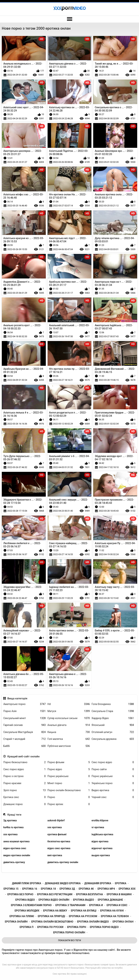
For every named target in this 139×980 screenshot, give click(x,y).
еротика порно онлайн (69, 932)
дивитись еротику (14, 862)
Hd (69, 704)
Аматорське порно (24, 704)
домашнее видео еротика (63, 883)
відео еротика (100, 841)
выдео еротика (101, 855)
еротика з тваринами (70, 905)
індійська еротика (102, 834)
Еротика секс (24, 797)
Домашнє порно (24, 804)
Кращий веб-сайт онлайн (24, 756)
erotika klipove (100, 820)
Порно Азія (24, 711)
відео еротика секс (15, 848)
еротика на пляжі (22, 916)
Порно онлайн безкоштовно (69, 790)
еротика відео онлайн (54, 900)
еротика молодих (27, 911)
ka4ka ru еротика (13, 827)
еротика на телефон (115, 916)
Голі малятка (69, 739)
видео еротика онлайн (17, 855)
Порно (69, 797)
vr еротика (98, 827)
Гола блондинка (113, 704)
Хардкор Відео (113, 718)
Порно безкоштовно (24, 762)
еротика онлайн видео (93, 922)
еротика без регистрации (55, 894)
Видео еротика (113, 790)
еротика (121, 883)
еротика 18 (48, 889)
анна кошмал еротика (16, 841)
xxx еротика (10, 834)
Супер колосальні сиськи (69, 718)
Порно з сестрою (24, 776)
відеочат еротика (102, 848)
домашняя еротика (98, 883)
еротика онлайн (16, 922)
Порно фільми (69, 762)
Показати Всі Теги (69, 940)
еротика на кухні (112, 911)
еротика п (27, 927)
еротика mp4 (106, 889)
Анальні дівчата (69, 725)
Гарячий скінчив (24, 725)
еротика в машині (119, 894)
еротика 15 (11, 889)
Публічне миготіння (69, 746)
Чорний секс (113, 797)
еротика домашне (110, 900)
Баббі (24, 746)
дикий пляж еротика (27, 883)
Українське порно (113, 783)
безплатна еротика (59, 841)
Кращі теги (14, 815)
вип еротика (55, 855)
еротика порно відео (104, 927)
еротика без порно (20, 894)
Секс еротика (59, 974)
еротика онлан (123, 922)
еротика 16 (30, 889)
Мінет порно (69, 783)
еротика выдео (84, 900)
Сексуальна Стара (113, 711)
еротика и (96, 905)
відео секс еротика (59, 848)
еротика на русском (83, 916)
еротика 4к (86, 889)
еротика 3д (67, 889)
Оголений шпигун (113, 732)
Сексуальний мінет (24, 718)
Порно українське (69, 776)
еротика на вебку (55, 911)
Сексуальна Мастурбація (24, 732)
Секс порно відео (113, 762)
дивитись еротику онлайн (63, 862)
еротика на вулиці (84, 911)
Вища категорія (17, 698)
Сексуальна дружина (113, 739)
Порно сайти (113, 769)
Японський (113, 725)
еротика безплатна (89, 894)
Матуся (69, 711)
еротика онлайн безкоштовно (52, 922)
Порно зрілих (69, 804)
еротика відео (25, 900)
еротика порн (77, 927)
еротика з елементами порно (31, 905)
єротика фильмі (57, 834)
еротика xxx (127, 889)
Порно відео (69, 769)
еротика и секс (117, 905)
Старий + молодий (24, 739)
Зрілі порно (24, 790)
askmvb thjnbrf (56, 820)
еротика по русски (50, 927)
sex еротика (55, 827)
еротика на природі (51, 916)
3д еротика (10, 820)
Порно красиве (24, 783)
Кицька (69, 732)
